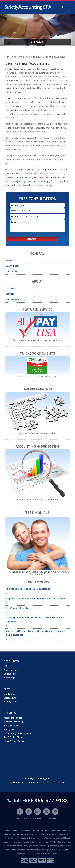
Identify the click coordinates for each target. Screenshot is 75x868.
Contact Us (12, 271)
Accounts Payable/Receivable (17, 734)
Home (9, 260)
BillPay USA (9, 730)
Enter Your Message (37, 226)
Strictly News (10, 698)
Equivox (55, 818)
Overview (11, 288)
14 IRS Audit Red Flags (18, 608)
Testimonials (13, 299)
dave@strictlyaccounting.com (26, 181)
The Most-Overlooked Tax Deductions (28, 589)
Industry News (10, 702)
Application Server (12, 670)
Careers (10, 294)
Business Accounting (13, 722)
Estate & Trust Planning (15, 741)
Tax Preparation (11, 726)
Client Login (12, 266)
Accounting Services (13, 718)
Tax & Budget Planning (14, 737)
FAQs (6, 666)
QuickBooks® (10, 674)
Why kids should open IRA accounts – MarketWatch (35, 598)
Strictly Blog (9, 694)
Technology (9, 678)
